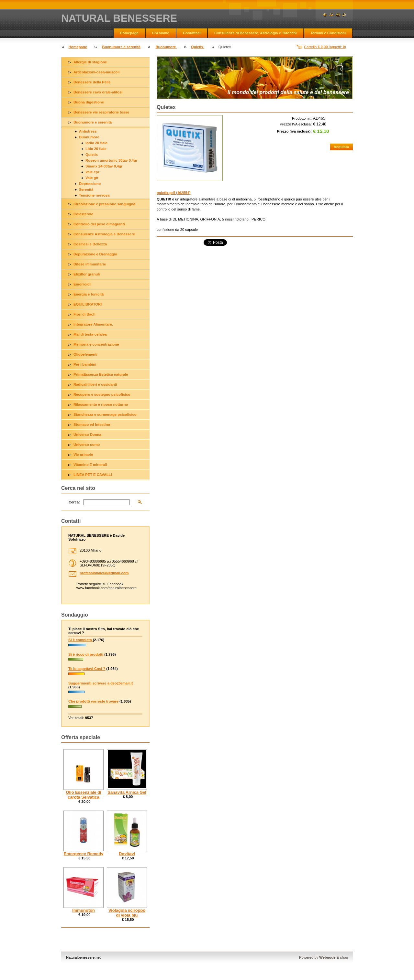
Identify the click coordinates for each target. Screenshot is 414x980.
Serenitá (86, 189)
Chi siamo (161, 33)
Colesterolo (84, 214)
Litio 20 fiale (96, 149)
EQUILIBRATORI (88, 304)
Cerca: (74, 502)
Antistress (88, 131)
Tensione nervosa (94, 195)
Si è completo (81, 640)
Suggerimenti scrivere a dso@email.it (101, 683)
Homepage (129, 33)
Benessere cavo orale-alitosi (98, 92)
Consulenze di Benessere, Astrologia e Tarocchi (256, 33)
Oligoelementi (85, 354)
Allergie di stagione (90, 62)
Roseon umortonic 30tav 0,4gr (111, 160)
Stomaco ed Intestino (92, 425)
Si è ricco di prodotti (86, 654)
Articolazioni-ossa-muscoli (96, 72)
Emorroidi (82, 284)
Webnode (327, 957)
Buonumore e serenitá (121, 47)
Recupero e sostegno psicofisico (102, 394)
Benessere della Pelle (92, 82)
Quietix (198, 47)
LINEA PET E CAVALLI (93, 475)
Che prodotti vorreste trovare (93, 701)
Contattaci (192, 33)
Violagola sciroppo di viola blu (127, 913)
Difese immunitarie (90, 264)
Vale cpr (92, 172)
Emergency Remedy (84, 854)
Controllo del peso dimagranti (99, 224)
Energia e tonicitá (89, 294)
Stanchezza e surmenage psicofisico (105, 415)
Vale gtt (92, 178)
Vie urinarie (83, 455)
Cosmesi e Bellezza (90, 244)
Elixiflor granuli (87, 274)
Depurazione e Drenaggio (95, 254)
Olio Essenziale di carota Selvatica (84, 795)
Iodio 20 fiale (96, 143)
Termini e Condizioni (328, 33)
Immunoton (84, 910)
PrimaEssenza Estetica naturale (101, 374)
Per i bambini (85, 364)
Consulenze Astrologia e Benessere (104, 234)
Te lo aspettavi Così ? (87, 669)
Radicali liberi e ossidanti (95, 384)
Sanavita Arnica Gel (127, 792)
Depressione (90, 184)
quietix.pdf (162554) (173, 193)
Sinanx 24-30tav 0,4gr (104, 166)
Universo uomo (87, 445)
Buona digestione (89, 102)
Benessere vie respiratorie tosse (101, 112)
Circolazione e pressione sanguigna (104, 204)
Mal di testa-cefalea (90, 334)
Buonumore (166, 47)
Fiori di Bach (84, 314)
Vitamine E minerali (90, 465)
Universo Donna (87, 435)
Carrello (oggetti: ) (325, 47)
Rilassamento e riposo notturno (101, 404)
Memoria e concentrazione (96, 344)
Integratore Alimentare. (93, 324)
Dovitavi (127, 854)
